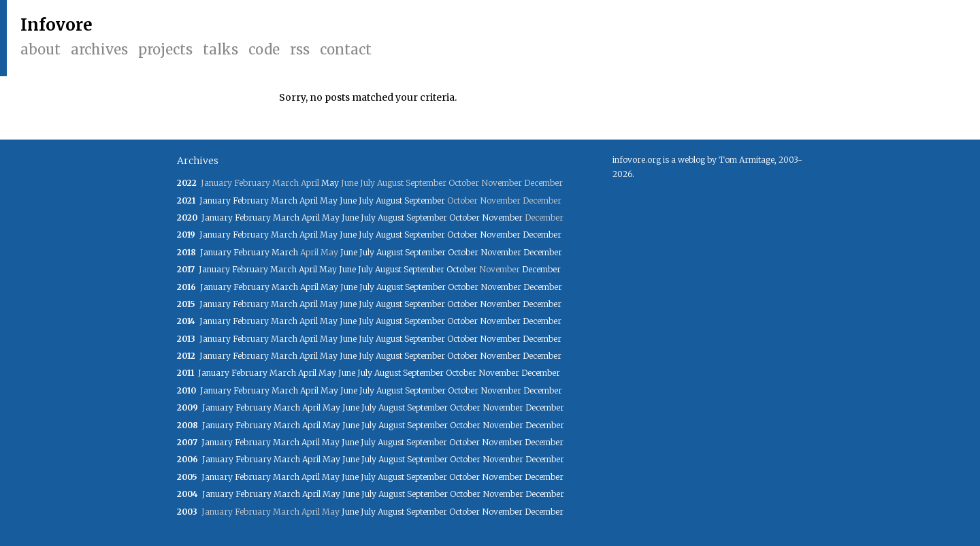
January (215, 200)
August (389, 200)
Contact (346, 49)
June (348, 200)
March (284, 200)
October (464, 218)
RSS (300, 49)
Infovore (56, 25)
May (330, 183)
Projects (165, 49)
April (309, 200)
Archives (99, 49)
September (425, 200)
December (542, 235)
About (40, 49)
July (366, 200)
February (251, 200)
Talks (220, 49)
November (502, 218)
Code (264, 49)
